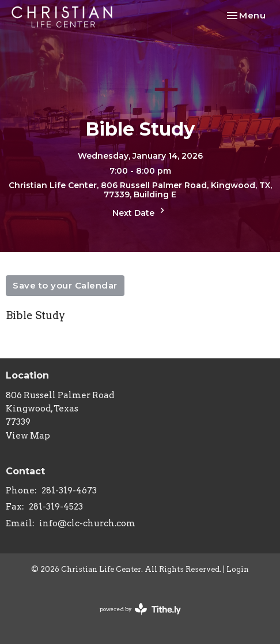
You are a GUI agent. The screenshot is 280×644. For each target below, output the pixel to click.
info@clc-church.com (87, 523)
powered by (140, 609)
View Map (28, 436)
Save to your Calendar (65, 285)
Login (238, 569)
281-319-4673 (69, 491)
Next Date (140, 211)
